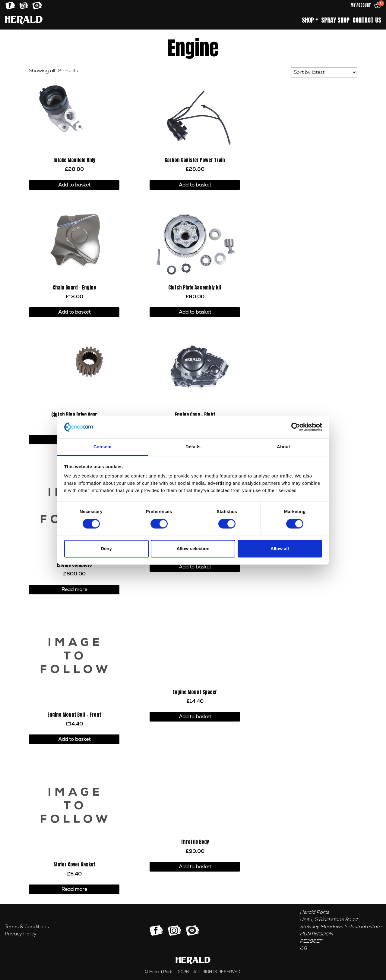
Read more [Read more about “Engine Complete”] (74, 590)
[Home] (24, 20)
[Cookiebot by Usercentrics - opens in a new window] (296, 427)
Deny (106, 549)
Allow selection (193, 549)
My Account (361, 5)
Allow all (280, 549)
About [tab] (283, 447)
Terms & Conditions (27, 927)
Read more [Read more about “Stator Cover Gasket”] (74, 889)
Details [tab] (193, 447)
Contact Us (367, 20)
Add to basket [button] (74, 185)
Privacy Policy (21, 934)
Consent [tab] (103, 447)
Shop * (310, 20)
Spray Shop (335, 20)
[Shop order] (324, 72)
